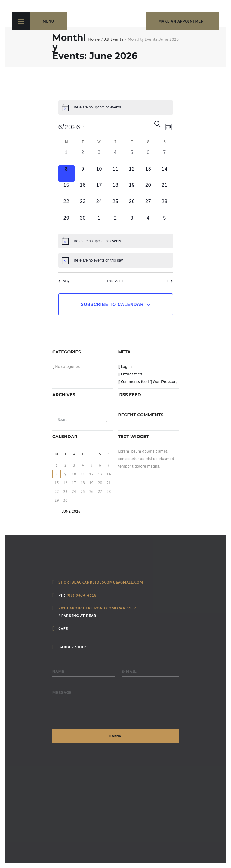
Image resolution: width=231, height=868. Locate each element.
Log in (126, 367)
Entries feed (132, 374)
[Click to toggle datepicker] (72, 127)
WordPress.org (165, 382)
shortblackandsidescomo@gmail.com (101, 582)
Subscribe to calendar (112, 304)
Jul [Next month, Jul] (168, 281)
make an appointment (182, 21)
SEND (117, 736)
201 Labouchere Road (82, 608)
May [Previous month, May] (64, 281)
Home (94, 39)
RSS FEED (130, 395)
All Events (114, 39)
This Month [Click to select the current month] (115, 281)
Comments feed (135, 382)
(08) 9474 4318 (82, 595)
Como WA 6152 (121, 608)
